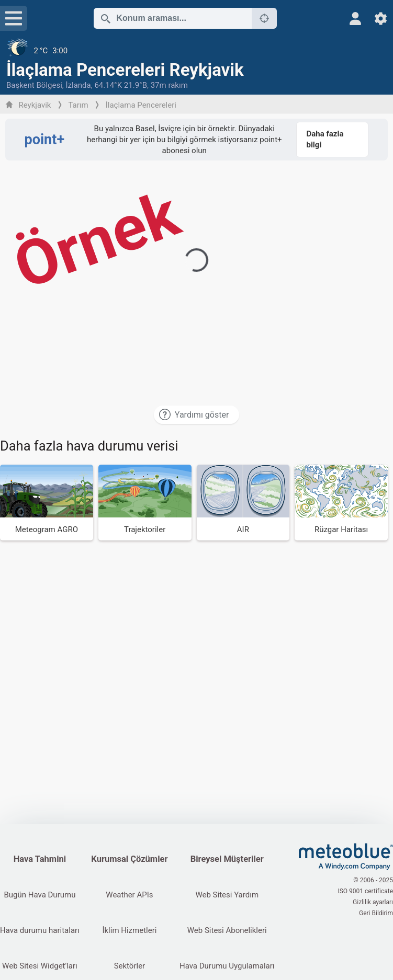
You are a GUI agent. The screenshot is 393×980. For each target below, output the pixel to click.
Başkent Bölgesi (34, 85)
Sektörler (130, 966)
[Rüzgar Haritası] (341, 503)
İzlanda (78, 85)
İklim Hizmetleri (129, 930)
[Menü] (14, 18)
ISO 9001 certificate (365, 891)
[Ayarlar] (381, 19)
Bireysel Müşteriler (227, 859)
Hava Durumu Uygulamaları (227, 966)
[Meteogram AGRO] (47, 503)
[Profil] (356, 19)
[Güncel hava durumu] (196, 51)
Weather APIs (129, 895)
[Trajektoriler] (145, 503)
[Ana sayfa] (346, 857)
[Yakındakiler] (264, 18)
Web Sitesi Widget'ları (40, 966)
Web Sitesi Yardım (227, 895)
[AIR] (243, 503)
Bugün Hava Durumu (40, 895)
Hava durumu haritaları (40, 930)
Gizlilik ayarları (373, 902)
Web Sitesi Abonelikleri (227, 930)
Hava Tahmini (40, 859)
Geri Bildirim (376, 913)
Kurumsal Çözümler (129, 859)
